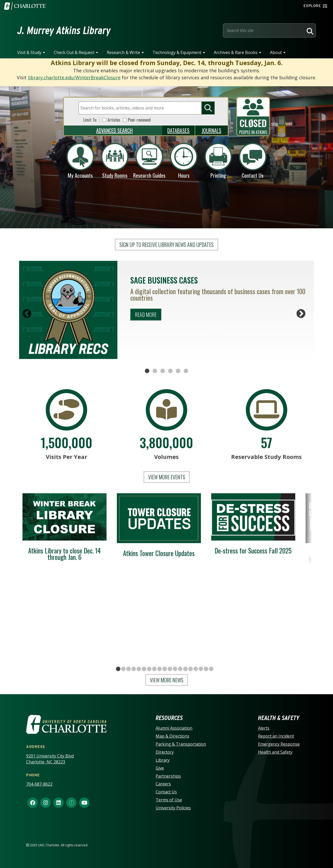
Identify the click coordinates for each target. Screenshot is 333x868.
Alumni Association (174, 728)
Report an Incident (276, 736)
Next (301, 314)
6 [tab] (186, 371)
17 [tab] (201, 670)
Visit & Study (29, 52)
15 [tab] (191, 670)
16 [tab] (196, 670)
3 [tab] (163, 371)
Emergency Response (279, 744)
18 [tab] (206, 670)
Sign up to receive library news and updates (166, 245)
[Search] (309, 30)
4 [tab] (170, 371)
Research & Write (123, 52)
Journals (211, 130)
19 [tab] (211, 670)
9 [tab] (160, 670)
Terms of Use (169, 800)
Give (160, 768)
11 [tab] (170, 670)
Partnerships (168, 776)
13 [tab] (180, 670)
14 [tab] (185, 670)
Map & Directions (172, 736)
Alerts (264, 728)
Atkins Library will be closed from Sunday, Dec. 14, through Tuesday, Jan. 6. (167, 63)
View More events (167, 477)
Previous (27, 314)
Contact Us (166, 792)
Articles (114, 120)
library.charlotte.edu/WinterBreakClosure (74, 77)
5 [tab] (178, 371)
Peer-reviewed (139, 120)
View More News (167, 680)
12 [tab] (175, 670)
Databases (178, 130)
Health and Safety (275, 752)
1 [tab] (147, 371)
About (276, 52)
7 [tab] (149, 670)
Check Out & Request (74, 52)
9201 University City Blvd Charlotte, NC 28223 (50, 759)
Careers (163, 784)
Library (163, 760)
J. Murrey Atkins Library (64, 30)
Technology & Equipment (177, 52)
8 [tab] (154, 670)
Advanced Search (114, 130)
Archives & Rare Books (236, 52)
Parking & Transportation (181, 744)
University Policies (173, 808)
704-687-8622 (39, 784)
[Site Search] (264, 30)
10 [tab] (165, 670)
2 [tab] (155, 371)
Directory (165, 752)
